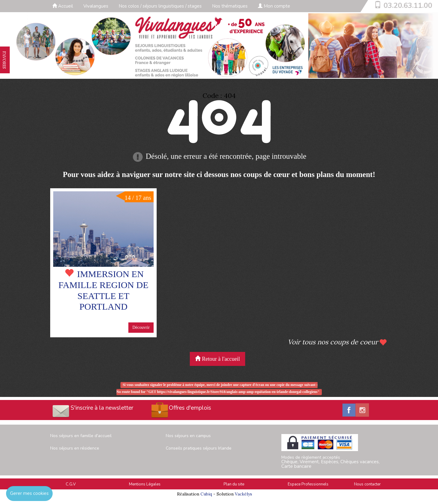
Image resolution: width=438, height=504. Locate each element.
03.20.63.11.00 (408, 5)
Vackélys (243, 494)
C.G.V (71, 484)
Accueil (63, 6)
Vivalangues (96, 6)
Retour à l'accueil (217, 359)
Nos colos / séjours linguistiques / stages (160, 6)
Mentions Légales (145, 484)
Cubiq (206, 494)
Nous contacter (367, 484)
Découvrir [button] (141, 327)
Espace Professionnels (308, 484)
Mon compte (274, 6)
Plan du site (234, 484)
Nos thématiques (230, 6)
